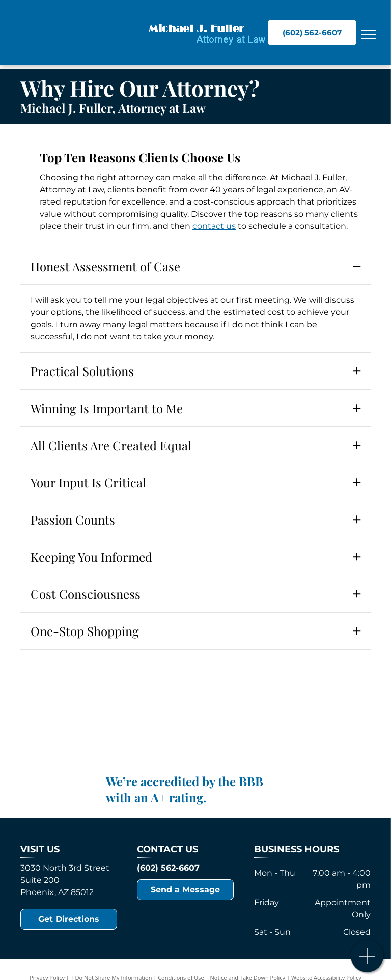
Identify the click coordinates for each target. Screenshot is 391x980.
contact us (214, 226)
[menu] (369, 35)
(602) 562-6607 (168, 868)
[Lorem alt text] (196, 718)
